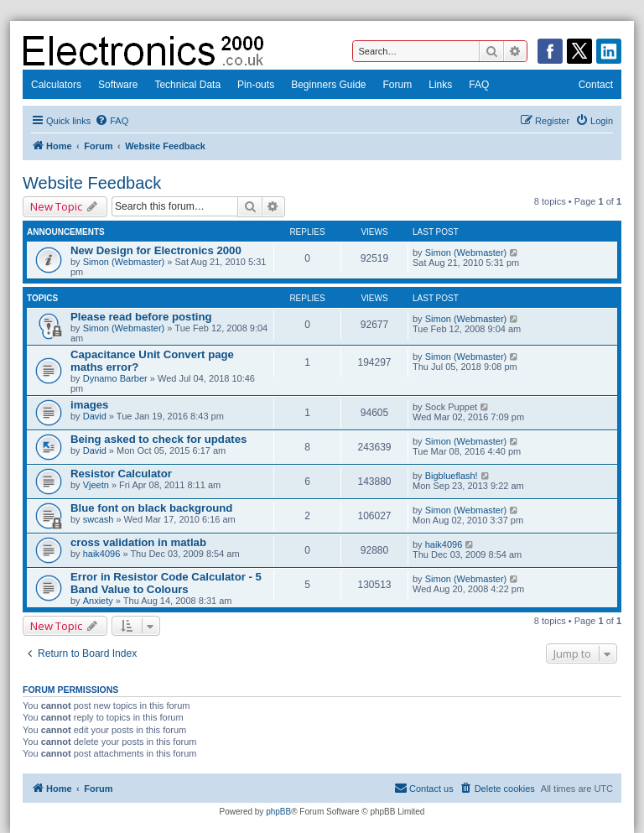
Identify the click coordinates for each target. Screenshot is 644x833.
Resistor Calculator (121, 474)
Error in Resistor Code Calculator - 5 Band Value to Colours (166, 583)
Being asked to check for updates (158, 439)
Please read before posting (141, 317)
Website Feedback (92, 183)
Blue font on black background (151, 508)
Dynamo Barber (115, 378)
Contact (596, 85)
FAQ (479, 85)
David (95, 416)
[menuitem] (112, 121)
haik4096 (102, 554)
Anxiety (98, 601)
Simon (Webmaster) (124, 262)
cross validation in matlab (138, 542)
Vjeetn (96, 485)
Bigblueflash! (452, 476)
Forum (398, 85)
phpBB (278, 812)
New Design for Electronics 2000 (156, 250)
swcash (99, 519)
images (89, 405)
